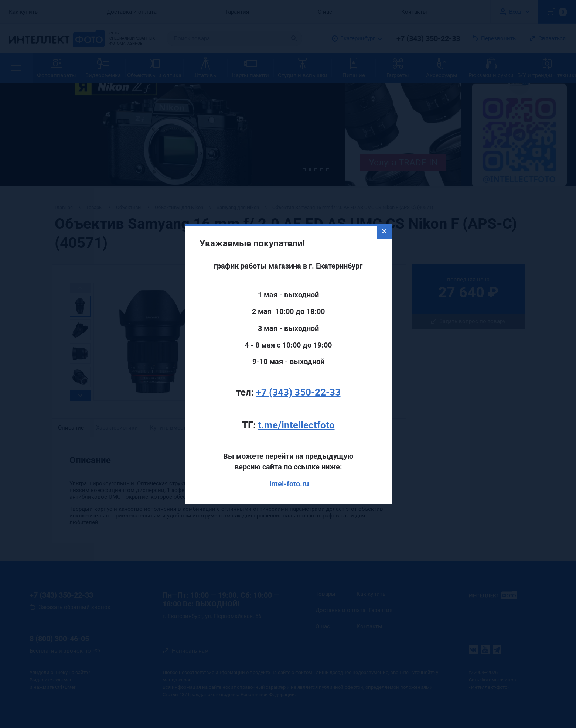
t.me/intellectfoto (296, 409)
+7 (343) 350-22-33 (298, 376)
